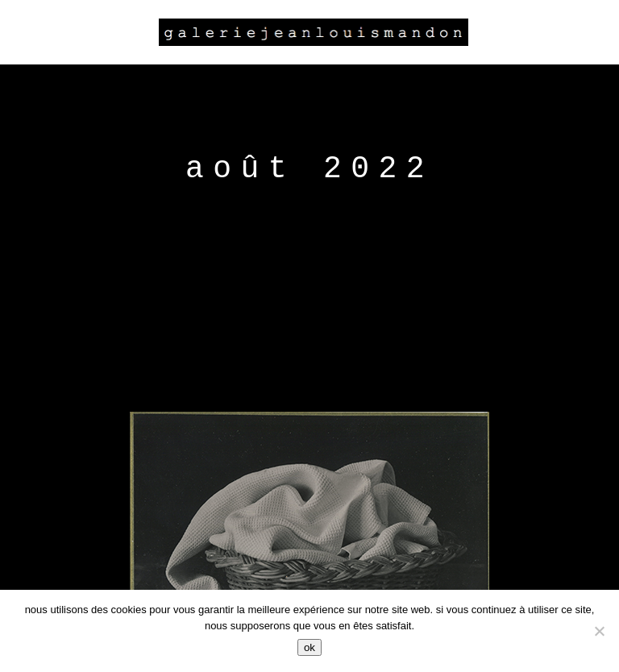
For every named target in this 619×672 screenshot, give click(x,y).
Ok (309, 647)
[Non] (599, 631)
